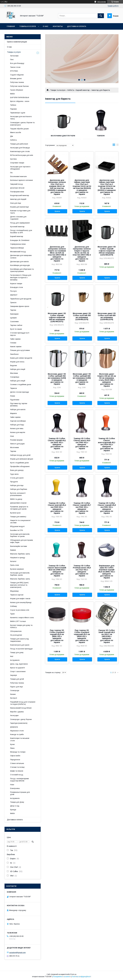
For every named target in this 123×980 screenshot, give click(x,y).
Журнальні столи (17, 731)
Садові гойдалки (17, 75)
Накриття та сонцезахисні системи (20, 521)
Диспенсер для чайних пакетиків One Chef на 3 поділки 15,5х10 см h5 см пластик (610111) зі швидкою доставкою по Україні (107, 187)
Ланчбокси (14, 354)
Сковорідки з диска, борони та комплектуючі (22, 124)
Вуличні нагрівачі (17, 569)
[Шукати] (101, 16)
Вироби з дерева (17, 712)
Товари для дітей (17, 679)
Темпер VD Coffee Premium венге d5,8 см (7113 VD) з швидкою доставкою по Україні (82, 571)
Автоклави (14, 56)
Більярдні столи (17, 287)
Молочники (14, 447)
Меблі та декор (16, 499)
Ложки (13, 396)
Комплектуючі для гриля (20, 645)
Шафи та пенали (17, 771)
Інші (12, 656)
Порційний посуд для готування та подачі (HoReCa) (23, 703)
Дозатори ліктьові (17, 188)
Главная (11, 26)
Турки (12, 614)
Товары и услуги (28, 26)
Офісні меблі (15, 756)
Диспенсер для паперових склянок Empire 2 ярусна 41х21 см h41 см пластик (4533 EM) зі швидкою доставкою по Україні (82, 254)
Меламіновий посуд (18, 252)
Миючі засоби (16, 132)
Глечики (13, 343)
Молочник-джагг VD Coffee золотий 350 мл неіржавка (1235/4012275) (82, 316)
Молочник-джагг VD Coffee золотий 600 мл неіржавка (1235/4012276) (107, 316)
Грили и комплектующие (17, 42)
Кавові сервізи (16, 347)
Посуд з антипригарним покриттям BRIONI (19, 780)
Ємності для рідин (17, 444)
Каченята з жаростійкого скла (22, 618)
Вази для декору (17, 470)
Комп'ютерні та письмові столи (20, 739)
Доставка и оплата (77, 26)
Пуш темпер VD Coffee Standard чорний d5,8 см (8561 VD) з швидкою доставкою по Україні (57, 636)
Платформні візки (17, 192)
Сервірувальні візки (18, 244)
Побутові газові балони (19, 86)
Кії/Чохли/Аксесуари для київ (22, 155)
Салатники (14, 321)
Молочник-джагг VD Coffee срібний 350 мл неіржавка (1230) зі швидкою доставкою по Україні (57, 379)
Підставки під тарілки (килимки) (19, 405)
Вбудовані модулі (17, 526)
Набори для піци (17, 485)
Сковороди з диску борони (21, 719)
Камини (13, 550)
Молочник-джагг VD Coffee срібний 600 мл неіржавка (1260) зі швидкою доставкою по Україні (82, 379)
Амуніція (13, 675)
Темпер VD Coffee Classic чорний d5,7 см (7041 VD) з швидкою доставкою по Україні (82, 508)
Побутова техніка (17, 82)
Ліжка (12, 748)
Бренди (13, 810)
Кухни (12, 744)
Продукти (14, 482)
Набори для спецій (18, 369)
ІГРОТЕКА (14, 71)
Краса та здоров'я (17, 668)
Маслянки (14, 373)
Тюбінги (13, 105)
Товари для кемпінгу (18, 517)
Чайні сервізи (15, 339)
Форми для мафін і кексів (20, 599)
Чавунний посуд (16, 184)
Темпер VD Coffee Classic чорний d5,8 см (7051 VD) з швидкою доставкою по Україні (107, 508)
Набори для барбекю (19, 489)
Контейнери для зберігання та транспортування (22, 270)
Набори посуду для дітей (20, 455)
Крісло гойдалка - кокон (20, 101)
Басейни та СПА (17, 530)
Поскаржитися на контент (62, 977)
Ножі (12, 436)
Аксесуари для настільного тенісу (21, 118)
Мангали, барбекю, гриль (20, 554)
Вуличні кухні (15, 513)
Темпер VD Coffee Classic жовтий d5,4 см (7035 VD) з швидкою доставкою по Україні (57, 508)
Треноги (13, 303)
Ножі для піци (16, 203)
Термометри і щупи (18, 113)
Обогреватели (16, 631)
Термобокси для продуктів (21, 299)
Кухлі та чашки (16, 329)
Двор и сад (15, 806)
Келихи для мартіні (18, 432)
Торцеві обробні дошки (19, 129)
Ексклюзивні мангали (18, 176)
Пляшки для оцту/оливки (20, 350)
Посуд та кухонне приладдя (21, 649)
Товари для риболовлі (19, 144)
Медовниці (14, 591)
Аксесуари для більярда (20, 148)
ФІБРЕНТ (14, 295)
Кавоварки (14, 314)
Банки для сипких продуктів (21, 358)
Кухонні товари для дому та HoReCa (21, 626)
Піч (11, 173)
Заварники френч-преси (20, 306)
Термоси (13, 388)
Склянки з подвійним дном (21, 384)
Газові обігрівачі (17, 90)
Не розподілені (16, 635)
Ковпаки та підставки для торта (20, 212)
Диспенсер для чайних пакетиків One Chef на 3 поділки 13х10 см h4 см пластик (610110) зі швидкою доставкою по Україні (82, 187)
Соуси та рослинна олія (20, 610)
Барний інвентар (83, 90)
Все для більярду (17, 63)
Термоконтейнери (17, 248)
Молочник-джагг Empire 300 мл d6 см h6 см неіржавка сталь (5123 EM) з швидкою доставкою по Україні (107, 380)
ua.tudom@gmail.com (17, 952)
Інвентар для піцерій (18, 199)
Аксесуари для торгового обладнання (20, 168)
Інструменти (15, 660)
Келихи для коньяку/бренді (21, 602)
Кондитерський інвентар (20, 195)
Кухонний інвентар (17, 227)
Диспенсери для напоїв (19, 262)
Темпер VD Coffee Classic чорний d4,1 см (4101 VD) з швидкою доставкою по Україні (57, 443)
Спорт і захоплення (18, 671)
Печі (12, 60)
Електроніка (15, 788)
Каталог (13, 561)
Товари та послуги (58, 90)
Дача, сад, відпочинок (19, 664)
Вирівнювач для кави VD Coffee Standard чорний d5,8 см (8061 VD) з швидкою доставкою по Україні (107, 572)
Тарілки (13, 310)
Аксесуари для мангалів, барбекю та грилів (20, 535)
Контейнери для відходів (20, 265)
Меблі (12, 94)
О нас (46, 26)
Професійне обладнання (20, 466)
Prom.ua (73, 974)
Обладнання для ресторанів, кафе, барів (22, 541)
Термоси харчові (17, 595)
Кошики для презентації (20, 207)
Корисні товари (16, 284)
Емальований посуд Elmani (21, 708)
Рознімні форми (16, 440)
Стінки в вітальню (17, 763)
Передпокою (15, 760)
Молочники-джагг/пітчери (63, 136)
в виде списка (117, 145)
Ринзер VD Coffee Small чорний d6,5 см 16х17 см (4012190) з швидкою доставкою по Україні (107, 636)
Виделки (13, 365)
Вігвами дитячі (16, 79)
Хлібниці (13, 606)
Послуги (13, 291)
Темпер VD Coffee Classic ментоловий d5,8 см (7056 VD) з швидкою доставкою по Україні (57, 571)
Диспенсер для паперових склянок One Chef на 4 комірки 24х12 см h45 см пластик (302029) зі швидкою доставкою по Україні (57, 187)
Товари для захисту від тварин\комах (19, 640)
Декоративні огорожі (18, 503)
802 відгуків (102, 2)
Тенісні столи (15, 67)
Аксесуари (14, 715)
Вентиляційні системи (19, 546)
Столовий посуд (17, 775)
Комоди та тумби (17, 734)
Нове (12, 785)
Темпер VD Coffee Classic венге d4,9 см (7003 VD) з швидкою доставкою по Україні (82, 443)
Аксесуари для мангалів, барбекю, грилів (20, 574)
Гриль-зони (14, 565)
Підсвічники (15, 400)
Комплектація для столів (20, 151)
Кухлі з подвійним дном (19, 463)
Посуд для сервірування (20, 223)
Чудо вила (14, 474)
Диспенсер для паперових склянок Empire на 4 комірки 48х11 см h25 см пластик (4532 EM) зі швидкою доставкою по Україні (57, 254)
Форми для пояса (17, 362)
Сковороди (15, 690)
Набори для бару (17, 425)
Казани (13, 694)
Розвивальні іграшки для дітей (20, 793)
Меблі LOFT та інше (18, 621)
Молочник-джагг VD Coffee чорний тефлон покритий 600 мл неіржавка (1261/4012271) (57, 317)
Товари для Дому (17, 802)
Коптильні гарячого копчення (21, 180)
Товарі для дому (17, 652)
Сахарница (15, 377)
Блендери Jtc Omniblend (20, 240)
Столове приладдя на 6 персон (20, 334)
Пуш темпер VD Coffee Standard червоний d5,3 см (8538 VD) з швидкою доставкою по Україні (82, 636)
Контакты (58, 26)
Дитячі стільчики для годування (18, 218)
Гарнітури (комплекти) (19, 723)
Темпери (101, 136)
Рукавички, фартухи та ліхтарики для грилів (19, 508)
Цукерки (13, 318)
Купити (57, 211)
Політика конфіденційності (81, 977)
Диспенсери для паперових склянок (21, 257)
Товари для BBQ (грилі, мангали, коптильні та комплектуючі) (19, 585)
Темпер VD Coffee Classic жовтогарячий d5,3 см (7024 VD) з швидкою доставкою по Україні (107, 444)
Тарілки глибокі (16, 325)
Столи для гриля (17, 478)
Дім (12, 136)
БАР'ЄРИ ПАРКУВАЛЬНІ (20, 97)
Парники (13, 109)
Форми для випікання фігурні (22, 459)
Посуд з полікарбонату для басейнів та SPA (21, 231)
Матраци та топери (18, 752)
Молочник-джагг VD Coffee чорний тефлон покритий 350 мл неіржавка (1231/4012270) (107, 251)
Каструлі (14, 698)
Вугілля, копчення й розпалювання (18, 494)
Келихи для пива (17, 428)
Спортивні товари (17, 163)
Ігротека (13, 159)
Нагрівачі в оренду (18, 558)
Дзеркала (14, 727)
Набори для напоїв (18, 409)
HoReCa (71, 90)
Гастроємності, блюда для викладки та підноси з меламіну (21, 277)
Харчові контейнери (18, 421)
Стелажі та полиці (17, 767)
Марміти (13, 413)
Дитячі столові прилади (20, 392)
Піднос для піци (16, 687)
